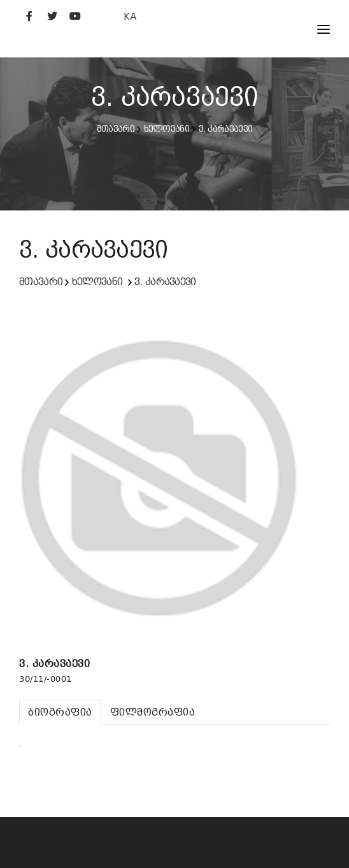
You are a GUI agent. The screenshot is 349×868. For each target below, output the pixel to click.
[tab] (60, 712)
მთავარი (116, 129)
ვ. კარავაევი (226, 129)
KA (130, 16)
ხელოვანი (167, 129)
